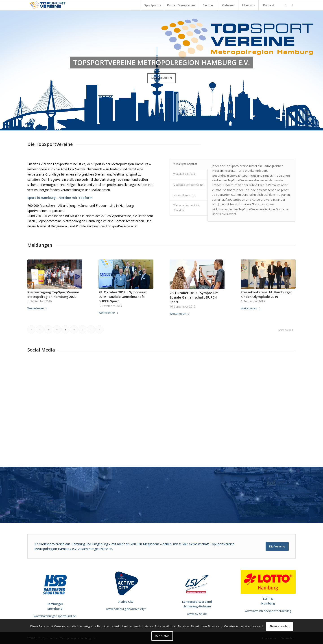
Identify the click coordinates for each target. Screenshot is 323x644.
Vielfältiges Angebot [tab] (185, 164)
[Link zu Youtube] (292, 5)
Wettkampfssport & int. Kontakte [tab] (187, 208)
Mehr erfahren (162, 78)
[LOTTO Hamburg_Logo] (268, 582)
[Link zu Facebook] (286, 5)
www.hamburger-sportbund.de (55, 616)
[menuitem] (153, 5)
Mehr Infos (162, 636)
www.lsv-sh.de (197, 614)
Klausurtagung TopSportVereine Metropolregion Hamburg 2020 (53, 294)
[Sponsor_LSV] (197, 583)
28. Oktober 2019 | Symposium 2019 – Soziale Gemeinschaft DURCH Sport (123, 297)
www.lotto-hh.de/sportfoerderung (268, 611)
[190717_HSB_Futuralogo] (55, 585)
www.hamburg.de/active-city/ (126, 609)
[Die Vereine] (277, 546)
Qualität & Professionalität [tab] (188, 185)
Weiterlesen (37, 308)
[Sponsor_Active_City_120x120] (126, 583)
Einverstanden (279, 626)
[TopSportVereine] (48, 5)
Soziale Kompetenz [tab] (185, 195)
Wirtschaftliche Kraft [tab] (185, 174)
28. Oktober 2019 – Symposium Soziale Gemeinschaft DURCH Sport (194, 297)
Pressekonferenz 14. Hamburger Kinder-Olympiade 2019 (266, 294)
